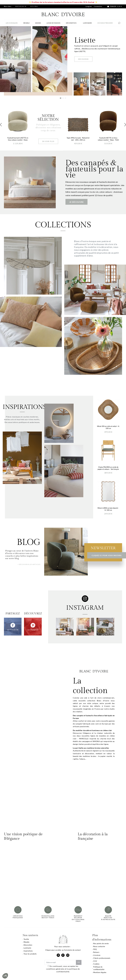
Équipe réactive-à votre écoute (108, 918)
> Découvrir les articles (29, 564)
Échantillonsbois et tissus (48, 917)
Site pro (34, 6)
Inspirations (28, 951)
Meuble (27, 942)
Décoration (28, 945)
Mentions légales (100, 972)
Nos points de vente (101, 943)
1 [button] (61, 98)
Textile (26, 939)
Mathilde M (21, 6)
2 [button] (63, 98)
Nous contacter (99, 946)
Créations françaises (18, 917)
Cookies (96, 964)
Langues (89, 6)
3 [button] (65, 98)
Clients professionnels (102, 958)
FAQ (95, 949)
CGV (95, 961)
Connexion (98, 6)
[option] (63, 61)
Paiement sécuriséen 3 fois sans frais (78, 919)
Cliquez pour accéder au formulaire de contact (63, 950)
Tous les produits (30, 954)
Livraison (97, 955)
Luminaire (27, 948)
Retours (96, 952)
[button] (5, 976)
